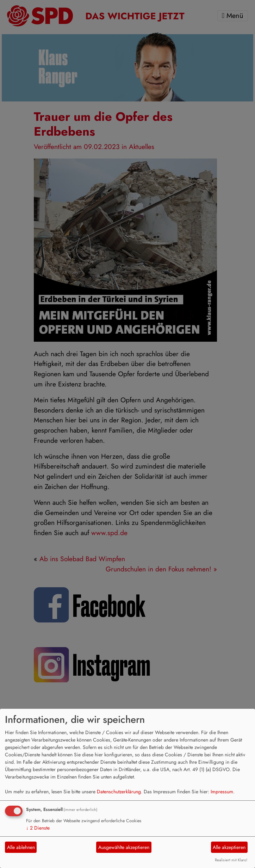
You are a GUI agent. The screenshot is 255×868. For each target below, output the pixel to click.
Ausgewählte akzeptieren (124, 847)
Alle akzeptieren (229, 847)
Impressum (222, 792)
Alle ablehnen (21, 847)
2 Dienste (38, 828)
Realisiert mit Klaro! (231, 860)
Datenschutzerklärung (119, 792)
